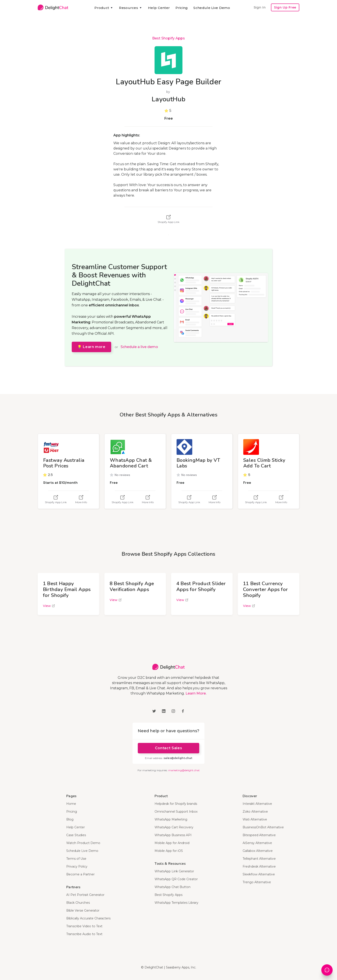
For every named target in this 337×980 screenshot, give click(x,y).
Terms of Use (76, 859)
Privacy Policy (77, 866)
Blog (70, 819)
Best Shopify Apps (168, 38)
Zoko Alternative (255, 812)
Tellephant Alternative (259, 859)
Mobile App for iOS (169, 851)
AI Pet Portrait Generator (85, 895)
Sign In (260, 7)
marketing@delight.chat (184, 770)
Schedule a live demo (139, 347)
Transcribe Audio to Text (84, 934)
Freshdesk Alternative (259, 866)
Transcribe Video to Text (84, 926)
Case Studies (76, 835)
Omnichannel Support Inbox (176, 812)
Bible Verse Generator (83, 910)
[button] (104, 8)
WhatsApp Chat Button (173, 887)
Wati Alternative (255, 819)
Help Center (159, 8)
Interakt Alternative (257, 804)
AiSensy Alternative (257, 843)
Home (71, 804)
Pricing (182, 8)
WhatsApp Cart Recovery (174, 827)
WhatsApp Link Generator (174, 871)
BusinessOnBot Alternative (263, 827)
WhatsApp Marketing (171, 819)
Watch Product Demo (83, 843)
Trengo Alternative (257, 882)
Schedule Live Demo (212, 8)
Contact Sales (168, 748)
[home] (53, 7)
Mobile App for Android (172, 843)
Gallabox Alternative (258, 851)
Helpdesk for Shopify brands (176, 804)
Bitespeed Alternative (259, 835)
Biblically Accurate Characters (88, 918)
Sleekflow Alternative (259, 874)
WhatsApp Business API (173, 835)
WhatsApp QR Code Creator (176, 879)
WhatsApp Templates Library (176, 903)
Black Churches (78, 903)
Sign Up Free (285, 7)
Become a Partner (80, 874)
